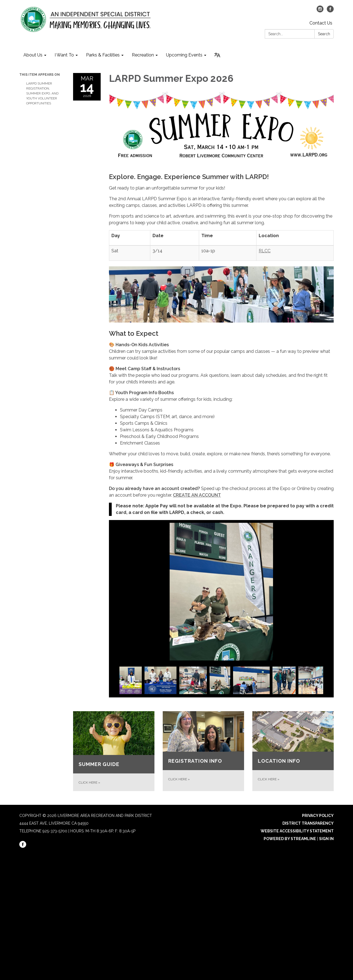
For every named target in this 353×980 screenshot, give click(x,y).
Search (324, 34)
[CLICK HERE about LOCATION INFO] (293, 751)
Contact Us (321, 23)
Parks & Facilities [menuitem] (103, 55)
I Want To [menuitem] (64, 55)
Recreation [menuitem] (143, 55)
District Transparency (308, 823)
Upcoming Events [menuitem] (184, 55)
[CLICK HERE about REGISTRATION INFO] (203, 751)
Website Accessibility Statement (297, 831)
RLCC (265, 251)
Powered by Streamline (290, 839)
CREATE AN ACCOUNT (197, 495)
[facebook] (330, 11)
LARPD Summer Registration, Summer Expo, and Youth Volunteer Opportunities (42, 93)
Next (328, 681)
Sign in (326, 839)
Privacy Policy (318, 816)
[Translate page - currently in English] (217, 55)
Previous (114, 681)
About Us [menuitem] (33, 55)
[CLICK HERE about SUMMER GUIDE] (114, 751)
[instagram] (320, 11)
